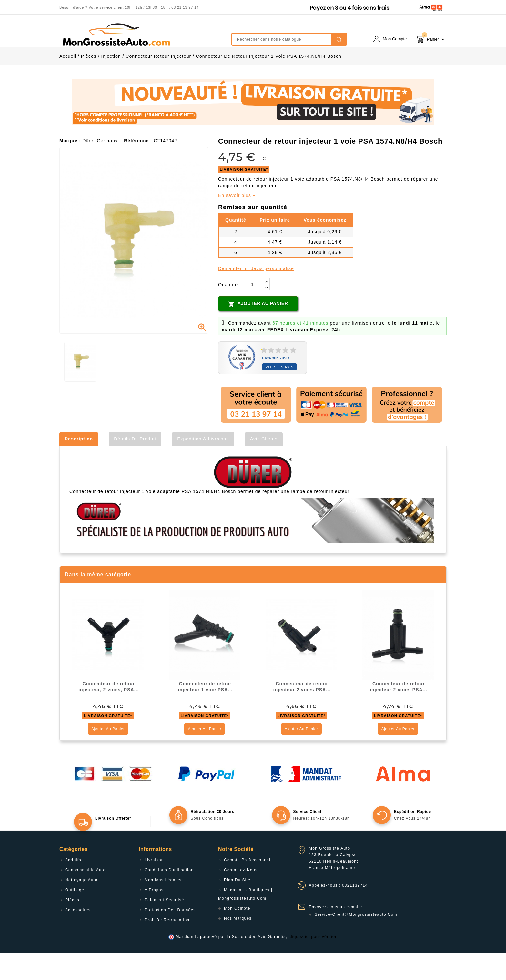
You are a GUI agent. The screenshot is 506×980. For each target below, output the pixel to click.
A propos (154, 917)
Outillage (75, 917)
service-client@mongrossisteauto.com (356, 942)
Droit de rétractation (167, 947)
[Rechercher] (289, 39)
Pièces (72, 927)
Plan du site (237, 907)
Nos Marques (238, 946)
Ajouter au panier (258, 331)
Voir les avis (279, 394)
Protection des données (170, 937)
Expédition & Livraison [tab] (203, 466)
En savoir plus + (237, 223)
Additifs (73, 887)
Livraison (154, 887)
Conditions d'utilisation (169, 897)
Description (79, 466)
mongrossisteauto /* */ (116, 35)
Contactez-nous (241, 897)
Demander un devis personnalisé (256, 296)
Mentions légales (163, 907)
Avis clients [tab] (264, 466)
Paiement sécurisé (164, 927)
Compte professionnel (247, 887)
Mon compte (237, 936)
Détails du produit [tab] (135, 466)
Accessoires (78, 937)
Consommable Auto (86, 897)
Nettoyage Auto (81, 907)
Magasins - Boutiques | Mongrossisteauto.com (245, 922)
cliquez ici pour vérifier (313, 964)
